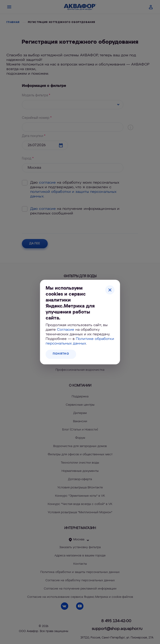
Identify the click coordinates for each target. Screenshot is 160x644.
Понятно (61, 354)
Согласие (66, 330)
